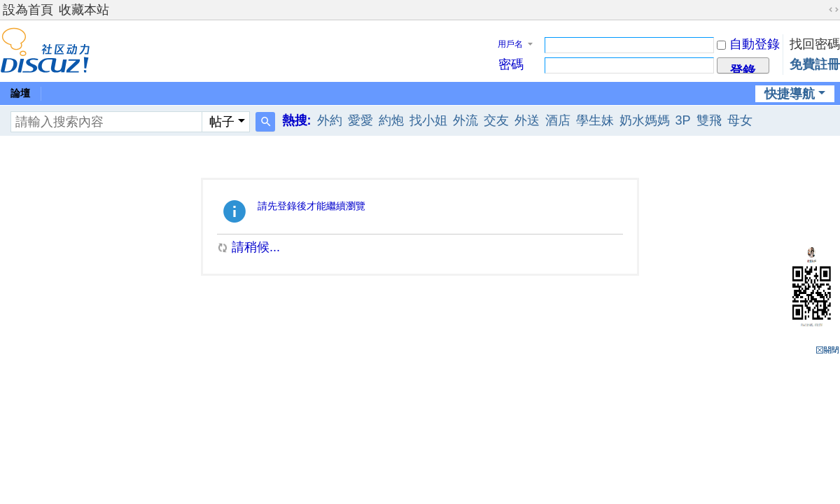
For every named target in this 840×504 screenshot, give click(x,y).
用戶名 (510, 44)
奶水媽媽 (645, 120)
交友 (496, 120)
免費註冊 (815, 64)
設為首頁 (28, 10)
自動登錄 (748, 44)
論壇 (20, 93)
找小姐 (428, 120)
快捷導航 (790, 94)
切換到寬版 (834, 10)
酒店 (558, 120)
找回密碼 (815, 44)
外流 (465, 120)
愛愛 (360, 120)
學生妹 (595, 120)
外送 (527, 120)
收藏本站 (84, 10)
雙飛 (709, 120)
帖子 (222, 122)
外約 (330, 120)
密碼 (511, 64)
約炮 (391, 120)
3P (683, 120)
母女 (740, 120)
